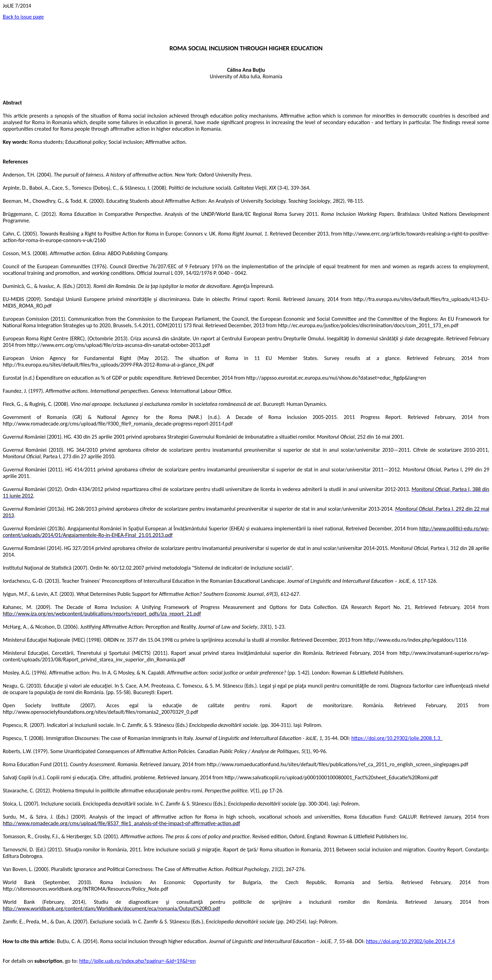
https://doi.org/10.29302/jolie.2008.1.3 (396, 738)
